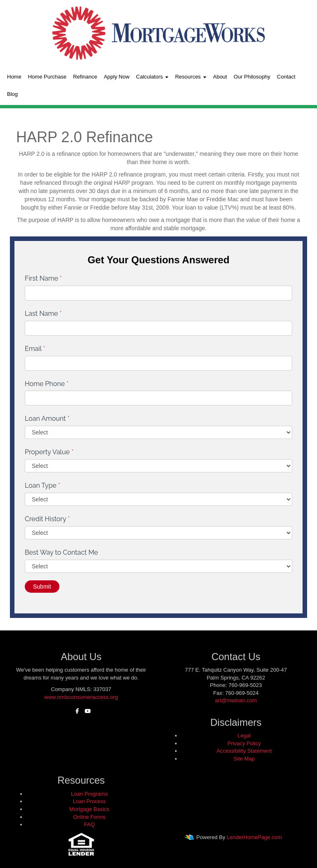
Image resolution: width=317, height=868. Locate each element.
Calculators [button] (153, 77)
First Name (43, 278)
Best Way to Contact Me (62, 552)
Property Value (49, 452)
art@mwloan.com (236, 700)
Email (35, 349)
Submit (42, 587)
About (220, 77)
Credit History (47, 519)
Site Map (244, 759)
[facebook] (75, 711)
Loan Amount (47, 418)
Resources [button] (191, 77)
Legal (244, 736)
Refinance (85, 77)
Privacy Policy (244, 743)
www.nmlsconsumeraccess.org (81, 697)
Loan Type (43, 485)
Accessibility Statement (244, 751)
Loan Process (90, 801)
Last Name (43, 314)
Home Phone (47, 384)
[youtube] (86, 711)
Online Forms (89, 817)
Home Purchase (47, 77)
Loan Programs (89, 794)
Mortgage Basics (89, 809)
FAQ (89, 824)
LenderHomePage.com (254, 837)
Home (14, 77)
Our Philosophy (252, 77)
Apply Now (116, 77)
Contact (286, 77)
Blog (12, 94)
